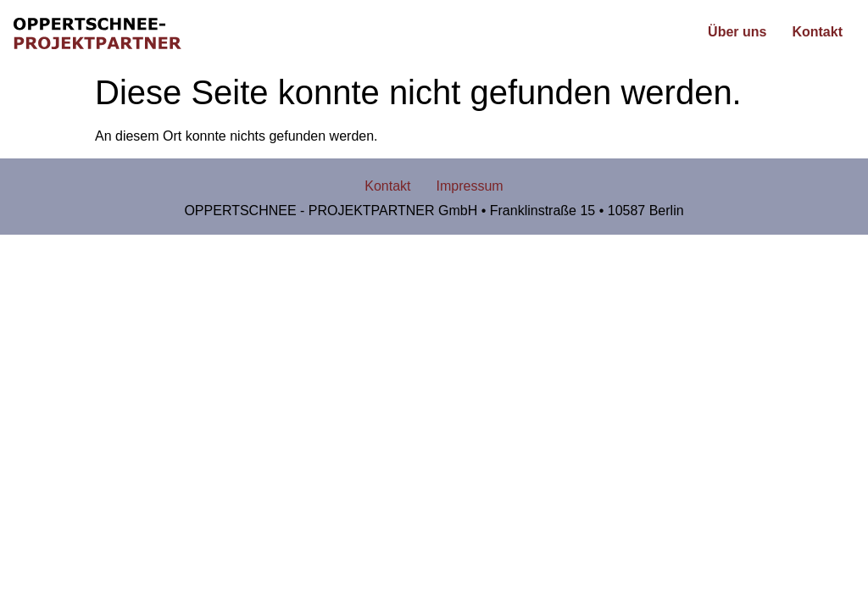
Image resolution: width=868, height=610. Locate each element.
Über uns (737, 32)
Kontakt (817, 32)
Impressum (470, 186)
